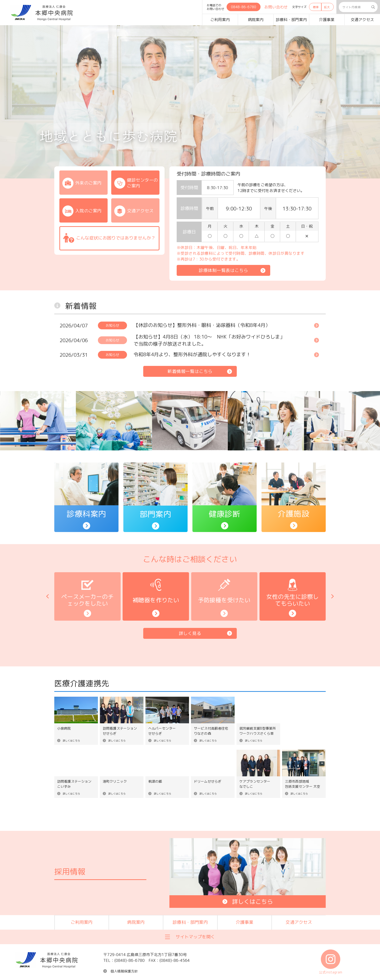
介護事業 (327, 20)
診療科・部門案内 (291, 20)
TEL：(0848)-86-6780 (124, 960)
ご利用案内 (220, 20)
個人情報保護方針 (124, 971)
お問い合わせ (276, 7)
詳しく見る (190, 633)
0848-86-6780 (244, 7)
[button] (47, 596)
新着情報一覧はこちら (190, 371)
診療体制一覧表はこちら (223, 270)
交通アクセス (362, 20)
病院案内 (256, 20)
